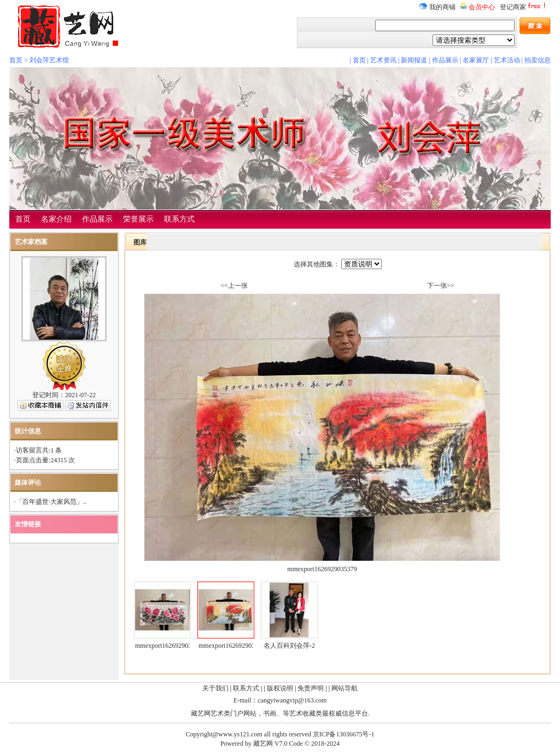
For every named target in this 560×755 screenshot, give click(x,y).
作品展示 (445, 60)
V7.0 (281, 744)
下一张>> (441, 286)
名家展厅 (476, 60)
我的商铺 (437, 7)
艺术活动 (507, 60)
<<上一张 (234, 286)
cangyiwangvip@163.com (292, 700)
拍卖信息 (538, 60)
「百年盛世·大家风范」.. (51, 502)
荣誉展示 (138, 219)
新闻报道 (414, 60)
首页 (16, 60)
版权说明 (280, 688)
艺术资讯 (383, 60)
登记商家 (524, 7)
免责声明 (311, 688)
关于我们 (215, 688)
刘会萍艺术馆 (49, 60)
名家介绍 (56, 219)
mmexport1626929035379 (233, 646)
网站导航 (345, 688)
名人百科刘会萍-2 (289, 646)
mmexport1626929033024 (170, 646)
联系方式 (179, 219)
